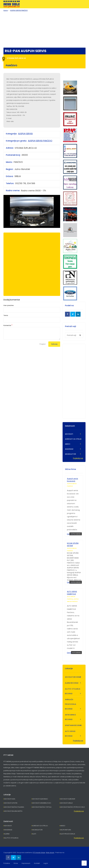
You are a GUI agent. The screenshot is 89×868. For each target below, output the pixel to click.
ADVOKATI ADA (10, 799)
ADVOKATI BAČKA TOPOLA (42, 807)
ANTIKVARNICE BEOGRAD (70, 717)
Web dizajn (50, 853)
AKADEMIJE (69, 449)
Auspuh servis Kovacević (72, 480)
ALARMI (7, 834)
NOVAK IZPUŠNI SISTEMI (73, 544)
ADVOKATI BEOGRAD (73, 677)
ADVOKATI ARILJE (66, 803)
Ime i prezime (9, 305)
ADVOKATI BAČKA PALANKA (14, 807)
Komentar (7, 325)
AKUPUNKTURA (66, 830)
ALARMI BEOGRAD (72, 683)
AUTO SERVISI (76, 653)
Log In (46, 863)
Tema (6, 315)
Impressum (26, 863)
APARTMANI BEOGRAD (73, 725)
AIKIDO (68, 444)
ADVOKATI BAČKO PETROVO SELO (73, 807)
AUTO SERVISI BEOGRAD (70, 734)
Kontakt (37, 863)
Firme (16, 863)
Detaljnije (71, 653)
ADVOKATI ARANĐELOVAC (42, 803)
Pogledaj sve (78, 458)
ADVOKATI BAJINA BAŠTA (13, 811)
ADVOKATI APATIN (11, 803)
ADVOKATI (69, 434)
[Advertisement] (44, 29)
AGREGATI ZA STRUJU (73, 439)
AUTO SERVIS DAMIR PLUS (72, 593)
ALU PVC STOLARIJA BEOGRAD (73, 691)
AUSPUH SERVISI (25, 134)
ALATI (34, 834)
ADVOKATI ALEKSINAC (40, 799)
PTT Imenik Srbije (39, 853)
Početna (7, 863)
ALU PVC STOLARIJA (11, 838)
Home (6, 10)
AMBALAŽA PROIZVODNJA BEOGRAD (71, 704)
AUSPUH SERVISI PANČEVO (19, 10)
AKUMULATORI (70, 454)
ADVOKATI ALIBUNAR (68, 799)
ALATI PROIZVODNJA (68, 834)
